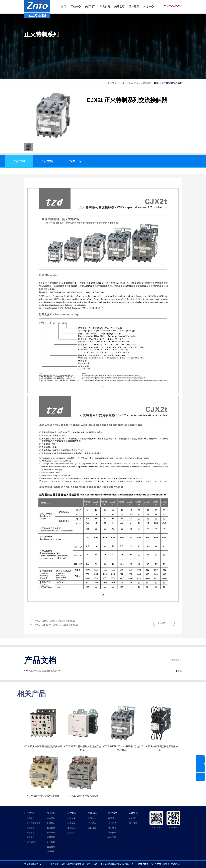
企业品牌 (51, 818)
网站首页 (112, 83)
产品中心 (76, 6)
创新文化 (71, 818)
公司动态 (92, 818)
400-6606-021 (173, 6)
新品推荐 (133, 83)
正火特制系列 (145, 83)
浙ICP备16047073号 (172, 864)
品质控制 (71, 833)
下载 (179, 671)
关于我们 (90, 6)
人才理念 (133, 818)
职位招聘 (133, 823)
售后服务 (112, 823)
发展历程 (51, 837)
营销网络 (112, 833)
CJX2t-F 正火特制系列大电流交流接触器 (60, 625)
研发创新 (105, 6)
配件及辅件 (31, 842)
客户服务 (134, 6)
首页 (64, 6)
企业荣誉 (51, 842)
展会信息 (92, 828)
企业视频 (51, 847)
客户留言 (112, 828)
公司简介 (51, 823)
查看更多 (177, 660)
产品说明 (19, 161)
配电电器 (30, 828)
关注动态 (119, 6)
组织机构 (51, 851)
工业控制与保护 (33, 823)
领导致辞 (51, 833)
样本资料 (112, 837)
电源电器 (30, 837)
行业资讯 (92, 823)
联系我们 (112, 818)
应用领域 (71, 823)
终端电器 (30, 833)
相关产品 (75, 161)
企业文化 (51, 828)
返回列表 (164, 623)
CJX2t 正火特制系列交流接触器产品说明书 (43, 671)
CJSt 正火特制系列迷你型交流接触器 (59, 621)
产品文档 (47, 161)
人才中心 (149, 6)
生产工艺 (71, 828)
